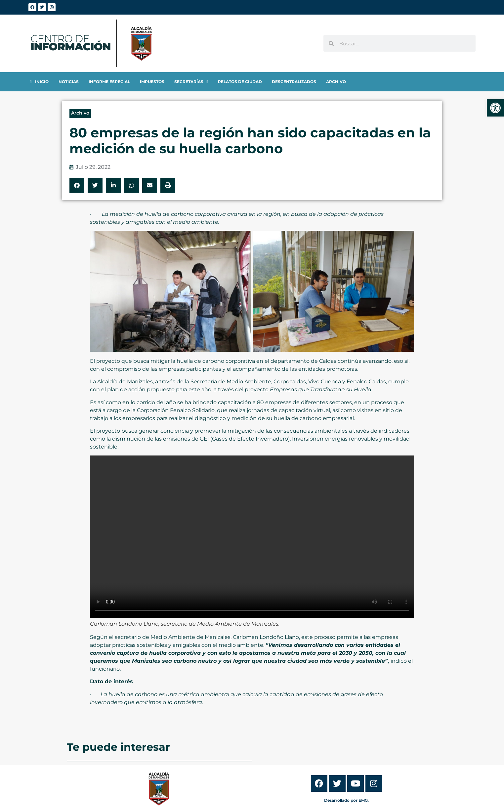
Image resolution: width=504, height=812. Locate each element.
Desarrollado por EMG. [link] (346, 800)
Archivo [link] (80, 113)
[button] (77, 185)
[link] (495, 108)
